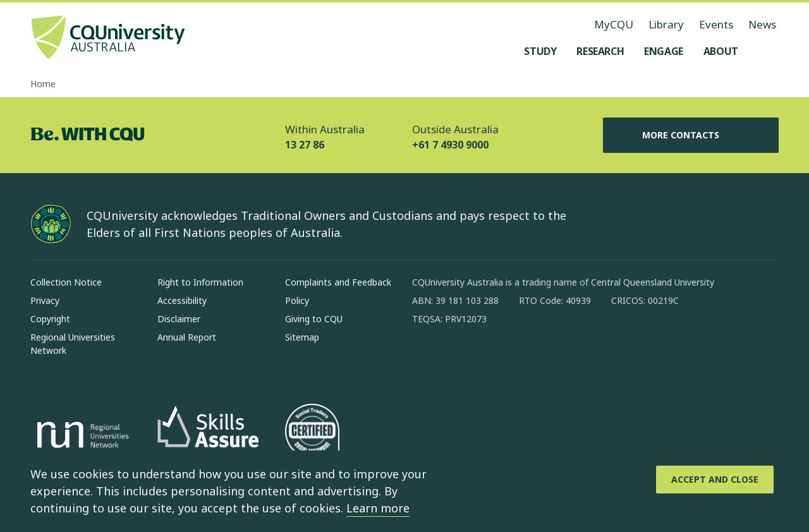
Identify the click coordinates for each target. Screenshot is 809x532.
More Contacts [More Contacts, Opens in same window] (691, 135)
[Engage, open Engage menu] (664, 51)
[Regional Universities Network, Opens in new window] (81, 437)
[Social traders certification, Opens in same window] (312, 437)
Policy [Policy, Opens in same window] (297, 300)
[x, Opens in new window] (525, 360)
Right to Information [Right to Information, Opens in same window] (200, 282)
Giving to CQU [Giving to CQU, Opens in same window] (314, 319)
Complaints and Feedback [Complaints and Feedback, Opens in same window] (338, 282)
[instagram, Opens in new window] (459, 360)
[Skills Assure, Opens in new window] (208, 437)
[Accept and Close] (715, 480)
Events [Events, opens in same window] (716, 24)
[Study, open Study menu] (540, 51)
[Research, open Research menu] (600, 51)
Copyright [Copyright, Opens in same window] (50, 319)
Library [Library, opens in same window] (666, 24)
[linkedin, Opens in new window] (492, 360)
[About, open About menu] (721, 51)
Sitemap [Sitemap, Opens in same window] (302, 337)
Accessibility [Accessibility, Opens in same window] (182, 300)
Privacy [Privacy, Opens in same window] (45, 300)
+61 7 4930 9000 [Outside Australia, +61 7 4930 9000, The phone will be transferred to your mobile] (450, 145)
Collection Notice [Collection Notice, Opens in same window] (66, 282)
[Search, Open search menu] (766, 51)
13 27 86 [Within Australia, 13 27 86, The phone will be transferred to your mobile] (305, 145)
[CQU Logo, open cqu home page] (108, 39)
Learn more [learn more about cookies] (378, 508)
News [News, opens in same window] (762, 24)
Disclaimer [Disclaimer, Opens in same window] (179, 319)
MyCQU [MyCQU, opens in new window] (614, 24)
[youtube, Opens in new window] (557, 360)
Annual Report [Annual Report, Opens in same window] (187, 337)
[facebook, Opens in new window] (426, 360)
